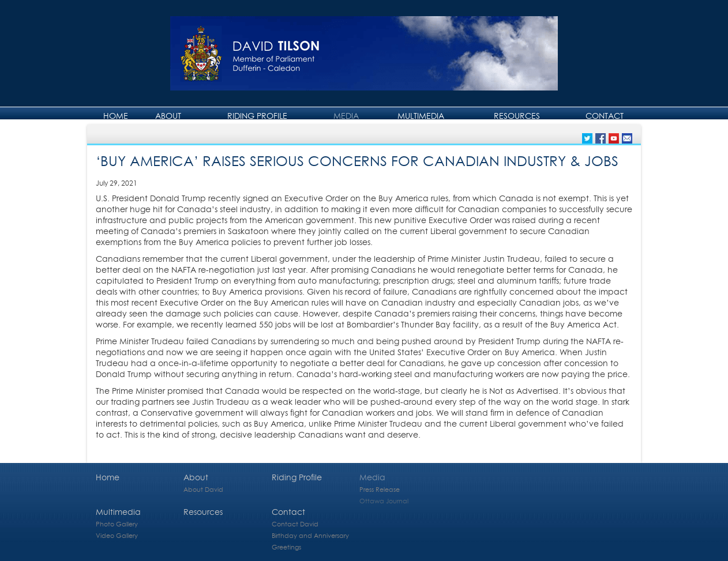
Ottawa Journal (384, 501)
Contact (605, 116)
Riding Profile (257, 116)
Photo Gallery (117, 524)
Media (346, 116)
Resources (517, 116)
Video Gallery (117, 535)
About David (203, 489)
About (168, 116)
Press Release (380, 489)
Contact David (295, 524)
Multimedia (421, 116)
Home (116, 116)
